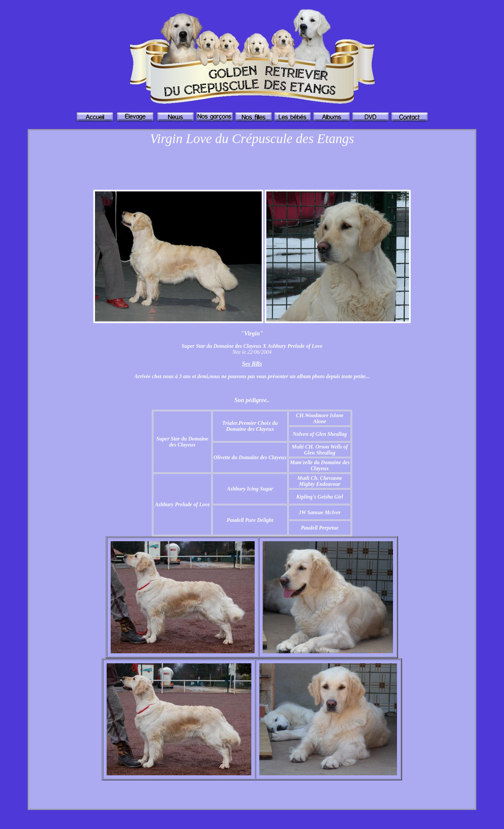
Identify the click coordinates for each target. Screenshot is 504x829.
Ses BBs (252, 364)
